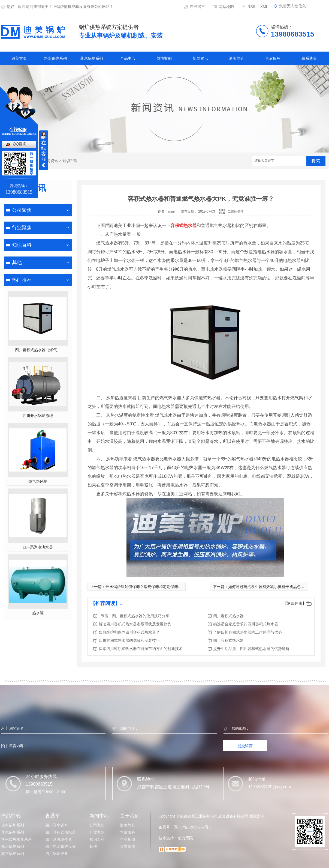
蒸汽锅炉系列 (92, 58)
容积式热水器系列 (16, 839)
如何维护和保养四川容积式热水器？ (129, 632)
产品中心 (128, 58)
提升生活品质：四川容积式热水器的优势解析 (251, 649)
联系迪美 (309, 58)
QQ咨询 (20, 144)
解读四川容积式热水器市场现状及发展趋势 (135, 624)
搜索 (316, 161)
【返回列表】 (295, 603)
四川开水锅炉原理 (38, 416)
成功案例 (164, 58)
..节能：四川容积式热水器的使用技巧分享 (134, 616)
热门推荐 (22, 280)
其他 (17, 263)
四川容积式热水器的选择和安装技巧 (129, 640)
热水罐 (38, 613)
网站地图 (226, 7)
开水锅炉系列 (13, 846)
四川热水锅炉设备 (61, 846)
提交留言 (245, 746)
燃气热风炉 (38, 481)
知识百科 (70, 161)
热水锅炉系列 (55, 58)
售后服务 (273, 58)
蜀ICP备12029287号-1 (193, 827)
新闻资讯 (200, 58)
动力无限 (185, 838)
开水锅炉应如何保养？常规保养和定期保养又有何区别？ (153, 587)
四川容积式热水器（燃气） (38, 350)
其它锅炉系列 (13, 854)
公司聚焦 (22, 210)
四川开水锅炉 (57, 825)
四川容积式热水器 (228, 616)
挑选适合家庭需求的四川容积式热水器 (246, 624)
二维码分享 (236, 211)
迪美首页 (19, 58)
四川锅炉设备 (57, 854)
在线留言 (197, 7)
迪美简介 (237, 58)
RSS (251, 7)
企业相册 (128, 839)
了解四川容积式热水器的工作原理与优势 (247, 632)
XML (264, 7)
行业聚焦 (22, 228)
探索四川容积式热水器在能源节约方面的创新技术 (141, 649)
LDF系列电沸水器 (38, 547)
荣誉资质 (128, 846)
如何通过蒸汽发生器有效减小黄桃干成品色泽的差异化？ (276, 587)
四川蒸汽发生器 (59, 839)
